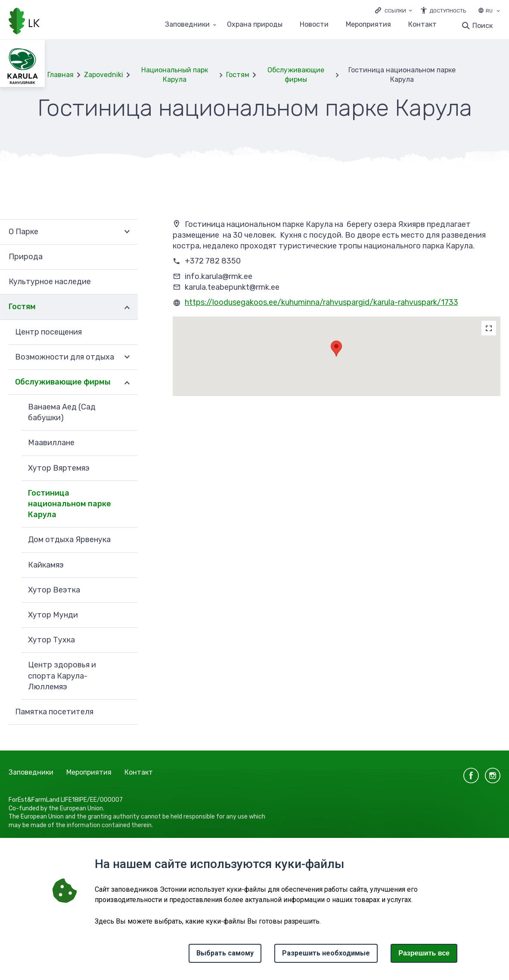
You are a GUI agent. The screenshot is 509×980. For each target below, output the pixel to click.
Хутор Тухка (51, 640)
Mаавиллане (51, 443)
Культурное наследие (50, 282)
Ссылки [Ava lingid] (395, 11)
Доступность (448, 11)
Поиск (483, 26)
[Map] (489, 328)
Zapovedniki (104, 75)
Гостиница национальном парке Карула (70, 504)
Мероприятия (368, 25)
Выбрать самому (225, 953)
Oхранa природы (255, 25)
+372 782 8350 (213, 261)
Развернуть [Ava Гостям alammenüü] (127, 307)
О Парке (23, 232)
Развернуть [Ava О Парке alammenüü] (127, 232)
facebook (471, 775)
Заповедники (31, 772)
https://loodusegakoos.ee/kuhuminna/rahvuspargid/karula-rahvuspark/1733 (321, 302)
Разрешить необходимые (326, 953)
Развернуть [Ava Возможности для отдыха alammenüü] (127, 357)
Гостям (238, 75)
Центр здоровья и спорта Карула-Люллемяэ (62, 676)
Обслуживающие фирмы (296, 75)
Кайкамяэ (46, 565)
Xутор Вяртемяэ (59, 468)
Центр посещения (48, 332)
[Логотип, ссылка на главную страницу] (24, 22)
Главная (61, 75)
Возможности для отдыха (65, 357)
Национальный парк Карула (175, 75)
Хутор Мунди (53, 615)
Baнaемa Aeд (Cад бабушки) (62, 412)
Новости (314, 25)
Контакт (422, 25)
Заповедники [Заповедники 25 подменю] (187, 25)
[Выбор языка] (498, 12)
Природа (26, 257)
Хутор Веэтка (54, 590)
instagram (493, 775)
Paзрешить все (424, 953)
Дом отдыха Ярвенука (69, 540)
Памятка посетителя (54, 712)
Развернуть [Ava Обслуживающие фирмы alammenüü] (127, 382)
